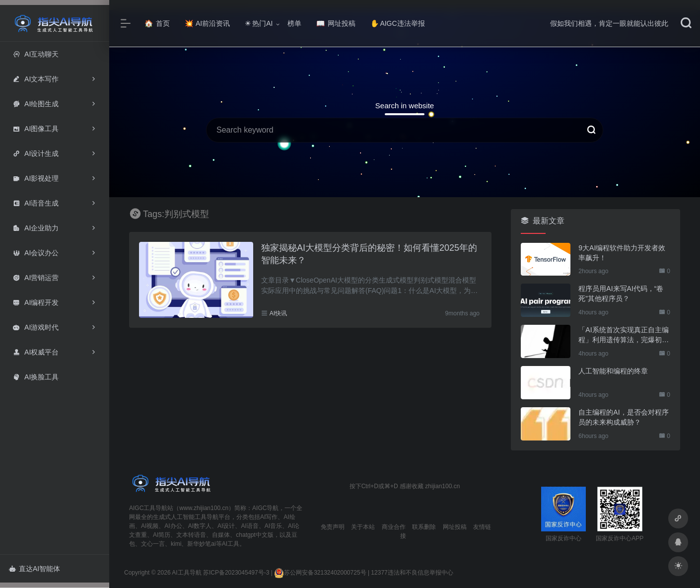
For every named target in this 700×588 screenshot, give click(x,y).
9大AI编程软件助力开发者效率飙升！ (622, 253)
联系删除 (424, 527)
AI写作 (269, 517)
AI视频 (150, 526)
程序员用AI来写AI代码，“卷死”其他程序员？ (621, 294)
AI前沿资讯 (207, 23)
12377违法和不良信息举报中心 (412, 573)
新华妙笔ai (201, 544)
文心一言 (153, 544)
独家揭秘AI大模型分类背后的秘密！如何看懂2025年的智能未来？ (369, 254)
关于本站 (363, 527)
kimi (176, 544)
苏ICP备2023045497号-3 (236, 573)
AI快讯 (278, 313)
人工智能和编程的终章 (613, 371)
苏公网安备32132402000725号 (320, 573)
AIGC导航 (265, 508)
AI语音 (249, 526)
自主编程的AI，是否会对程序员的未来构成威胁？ (623, 417)
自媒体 (221, 535)
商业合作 (394, 527)
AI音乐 (273, 526)
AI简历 (162, 535)
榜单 (294, 23)
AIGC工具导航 (148, 508)
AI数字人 (200, 526)
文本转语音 (191, 535)
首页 (157, 23)
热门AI (259, 23)
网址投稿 (336, 23)
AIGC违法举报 (397, 23)
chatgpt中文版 (254, 535)
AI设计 (226, 526)
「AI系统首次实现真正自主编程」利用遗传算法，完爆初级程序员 (624, 335)
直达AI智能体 (35, 569)
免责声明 (333, 527)
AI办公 (173, 526)
